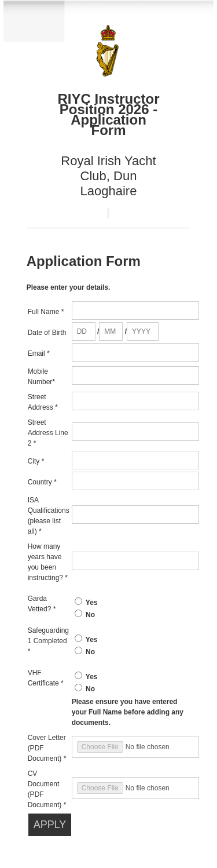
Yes (92, 603)
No (90, 615)
